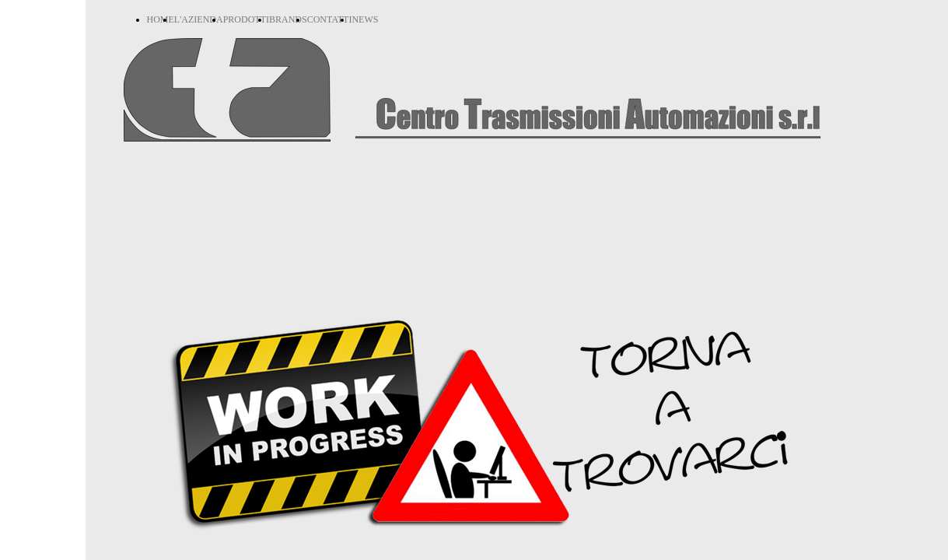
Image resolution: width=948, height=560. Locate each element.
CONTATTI (330, 19)
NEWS (365, 19)
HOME (161, 19)
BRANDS (288, 19)
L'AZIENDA (199, 19)
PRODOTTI (246, 19)
